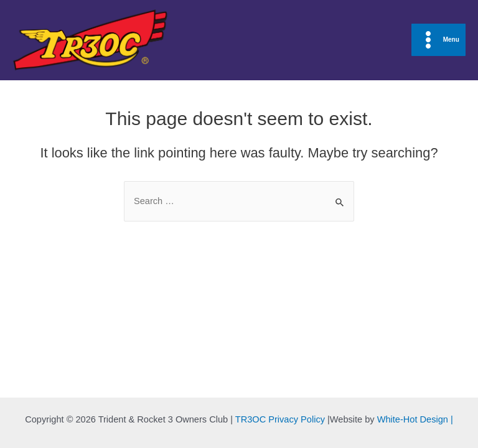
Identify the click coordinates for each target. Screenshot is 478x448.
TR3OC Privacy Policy (280, 419)
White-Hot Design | (415, 419)
